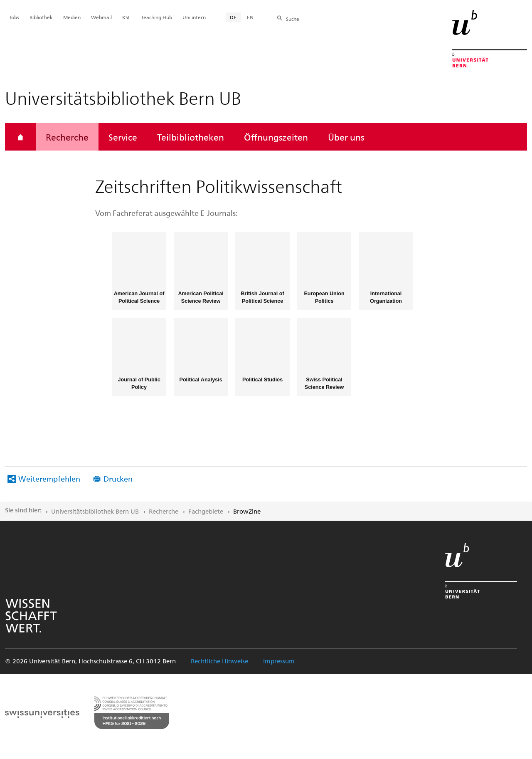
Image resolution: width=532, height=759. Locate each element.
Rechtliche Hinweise (219, 661)
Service (123, 137)
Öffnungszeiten (276, 137)
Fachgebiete (206, 511)
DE (233, 17)
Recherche (67, 137)
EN (250, 17)
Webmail (101, 17)
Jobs (14, 17)
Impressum (279, 661)
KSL (126, 17)
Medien (72, 17)
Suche (293, 19)
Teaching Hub (156, 17)
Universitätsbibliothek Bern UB (95, 511)
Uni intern (194, 17)
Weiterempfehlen (49, 478)
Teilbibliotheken (191, 137)
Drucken (118, 478)
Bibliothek (41, 17)
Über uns (346, 137)
